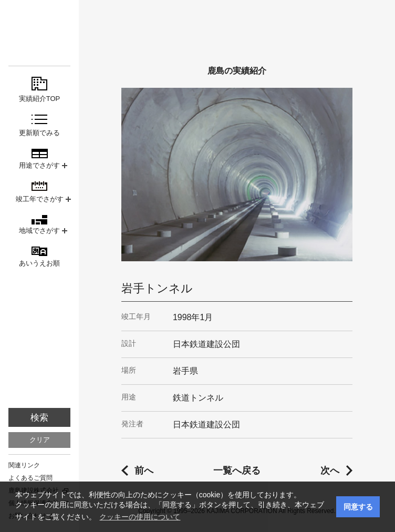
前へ (144, 470)
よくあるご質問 (30, 478)
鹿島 (39, 27)
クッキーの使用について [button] (140, 517)
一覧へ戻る (237, 470)
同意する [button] (358, 507)
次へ (330, 470)
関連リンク (24, 465)
